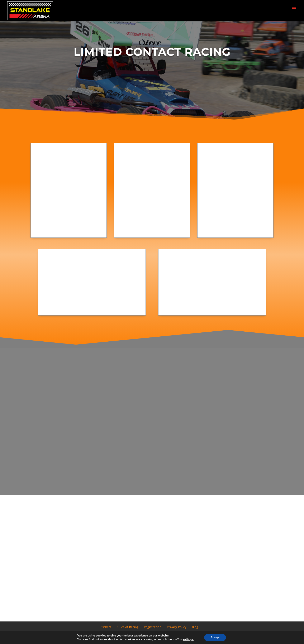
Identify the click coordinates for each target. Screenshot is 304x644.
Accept (215, 637)
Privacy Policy (177, 627)
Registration (153, 627)
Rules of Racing (128, 627)
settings (188, 639)
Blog (195, 627)
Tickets (106, 627)
